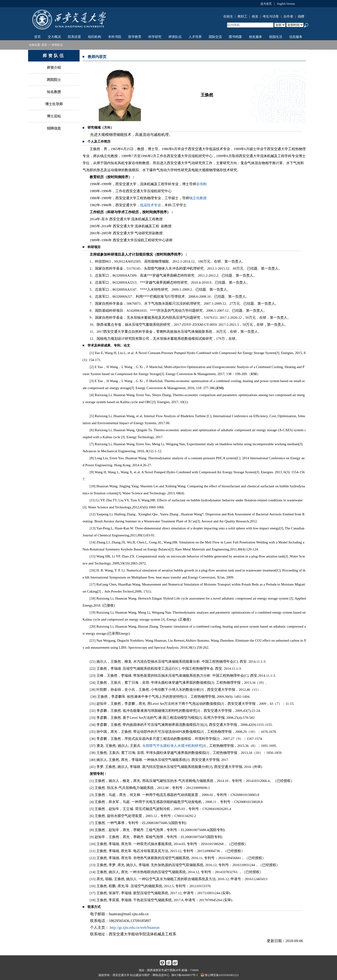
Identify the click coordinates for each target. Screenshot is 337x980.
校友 (255, 16)
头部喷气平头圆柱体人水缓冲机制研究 (172, 746)
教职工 (242, 16)
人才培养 (195, 37)
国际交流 (215, 37)
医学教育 (135, 37)
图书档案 (235, 37)
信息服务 (296, 37)
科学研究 (155, 37)
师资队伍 (175, 37)
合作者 (288, 16)
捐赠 (301, 16)
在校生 (228, 16)
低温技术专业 (150, 205)
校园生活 (276, 37)
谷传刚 (201, 184)
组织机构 (95, 37)
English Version (286, 4)
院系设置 (74, 37)
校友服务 (256, 37)
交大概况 (54, 37)
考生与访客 (271, 16)
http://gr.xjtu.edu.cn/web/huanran (135, 928)
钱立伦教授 (198, 198)
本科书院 (115, 37)
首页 (37, 37)
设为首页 (266, 4)
